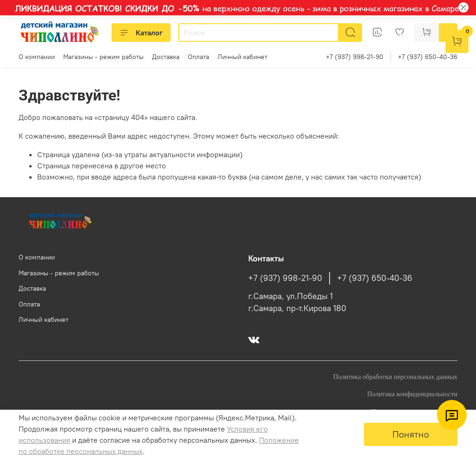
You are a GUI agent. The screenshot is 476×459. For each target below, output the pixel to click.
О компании (37, 57)
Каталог (141, 33)
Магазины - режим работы (103, 57)
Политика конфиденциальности (412, 394)
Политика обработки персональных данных (395, 377)
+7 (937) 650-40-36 (428, 57)
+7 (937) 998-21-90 (355, 57)
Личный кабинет (242, 57)
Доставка (166, 57)
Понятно (411, 434)
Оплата (198, 57)
